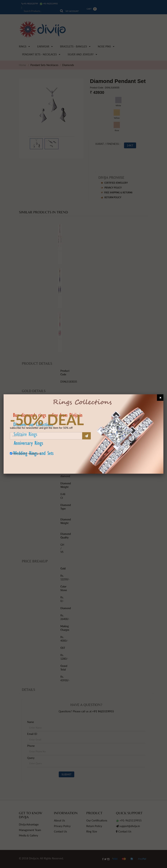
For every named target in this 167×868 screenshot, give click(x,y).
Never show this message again (27, 453)
